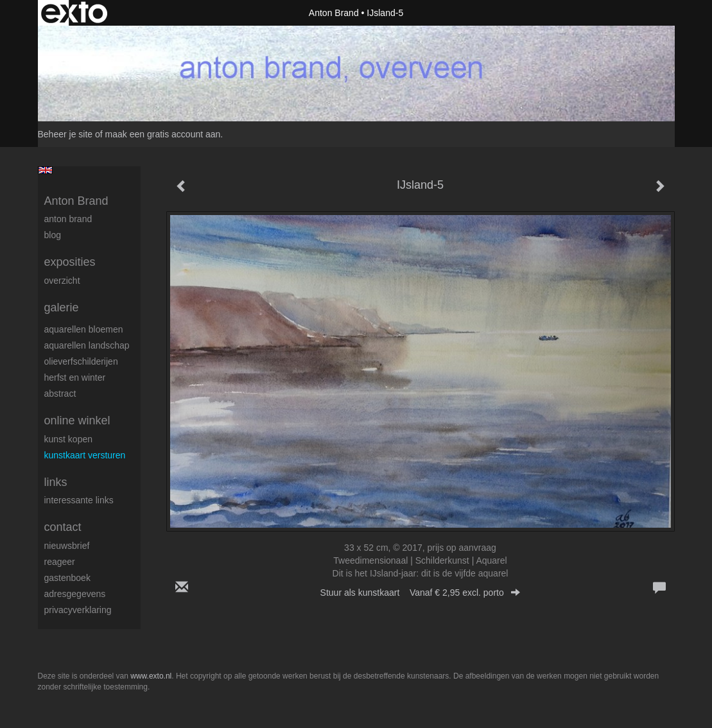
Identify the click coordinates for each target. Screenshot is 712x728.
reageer (60, 562)
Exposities (70, 262)
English (45, 170)
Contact (63, 527)
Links (56, 482)
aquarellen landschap (87, 345)
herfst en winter (75, 377)
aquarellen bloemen (84, 329)
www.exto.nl (151, 676)
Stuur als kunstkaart (421, 593)
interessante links (79, 500)
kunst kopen (69, 439)
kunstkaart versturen (85, 455)
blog (53, 235)
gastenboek (67, 578)
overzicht (62, 281)
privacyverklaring (78, 610)
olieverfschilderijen (81, 361)
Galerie (62, 308)
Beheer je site (65, 134)
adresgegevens (75, 594)
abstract (60, 394)
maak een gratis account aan (163, 134)
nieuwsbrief (67, 546)
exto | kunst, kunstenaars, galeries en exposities (74, 13)
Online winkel (77, 420)
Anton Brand (334, 13)
